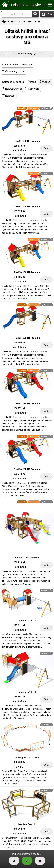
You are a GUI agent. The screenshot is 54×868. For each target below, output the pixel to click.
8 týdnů (19, 767)
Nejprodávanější (12, 89)
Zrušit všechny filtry (14, 71)
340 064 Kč (20, 829)
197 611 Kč (20, 625)
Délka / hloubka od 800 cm (17, 64)
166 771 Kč (20, 408)
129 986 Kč (20, 146)
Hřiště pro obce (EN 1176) (25, 22)
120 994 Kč (20, 343)
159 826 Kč (20, 211)
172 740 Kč (20, 474)
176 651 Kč (20, 697)
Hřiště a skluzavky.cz (28, 5)
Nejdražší (9, 96)
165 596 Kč (20, 277)
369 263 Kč (20, 762)
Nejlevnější (32, 89)
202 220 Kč (20, 562)
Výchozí (45, 82)
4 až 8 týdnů (20, 150)
